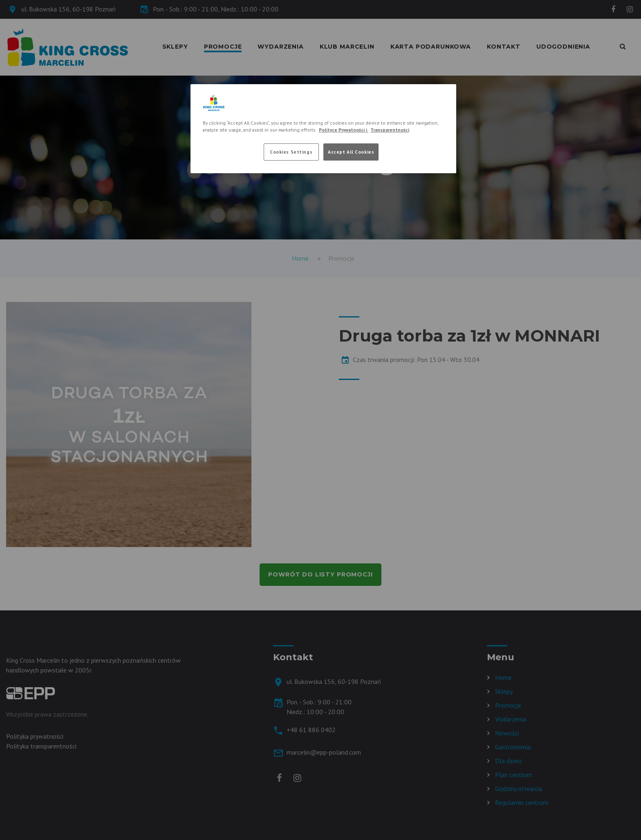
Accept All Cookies (351, 152)
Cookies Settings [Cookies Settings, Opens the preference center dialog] (291, 152)
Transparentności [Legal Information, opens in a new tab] (390, 130)
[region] (323, 129)
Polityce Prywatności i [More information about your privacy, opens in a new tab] (344, 130)
